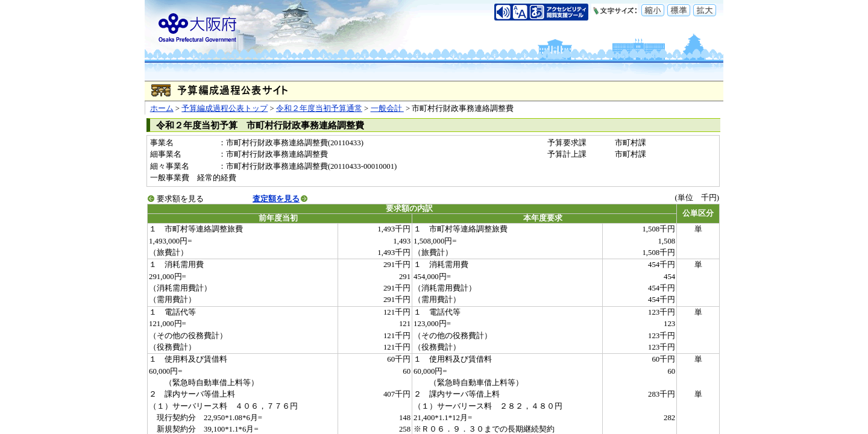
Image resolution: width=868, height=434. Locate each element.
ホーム (162, 108)
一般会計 (387, 108)
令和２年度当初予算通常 (319, 108)
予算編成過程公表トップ (225, 108)
